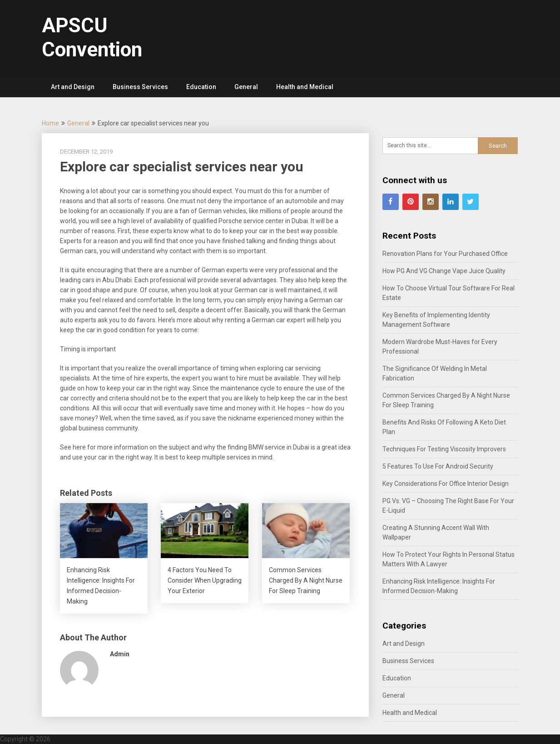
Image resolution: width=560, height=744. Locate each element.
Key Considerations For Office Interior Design (446, 484)
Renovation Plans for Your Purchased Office (445, 254)
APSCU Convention (92, 37)
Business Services (140, 87)
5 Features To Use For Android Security (438, 466)
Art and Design (73, 87)
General (246, 87)
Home (50, 123)
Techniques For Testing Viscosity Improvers (444, 449)
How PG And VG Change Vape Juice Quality (444, 271)
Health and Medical (305, 87)
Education (201, 87)
